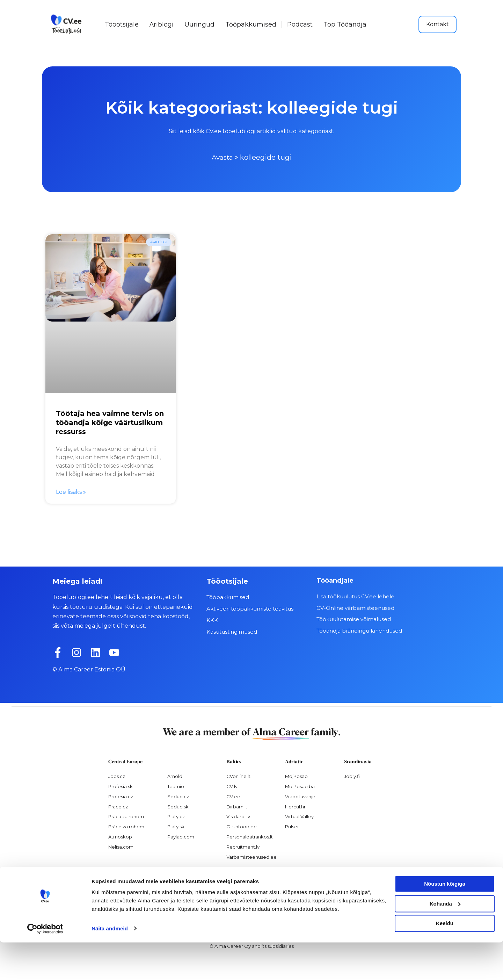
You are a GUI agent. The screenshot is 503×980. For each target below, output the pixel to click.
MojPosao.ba (300, 786)
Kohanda (445, 941)
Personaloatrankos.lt (250, 837)
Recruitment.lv (243, 847)
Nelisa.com (121, 847)
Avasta (222, 157)
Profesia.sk (121, 786)
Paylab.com (181, 837)
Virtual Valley (299, 816)
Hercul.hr (295, 806)
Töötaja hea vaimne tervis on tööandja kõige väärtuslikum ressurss (110, 423)
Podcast (300, 24)
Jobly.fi (352, 776)
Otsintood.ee (242, 827)
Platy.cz (176, 816)
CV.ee (233, 796)
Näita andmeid (110, 966)
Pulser (292, 827)
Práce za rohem (126, 827)
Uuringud (199, 24)
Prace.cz (118, 806)
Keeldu (445, 961)
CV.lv (232, 786)
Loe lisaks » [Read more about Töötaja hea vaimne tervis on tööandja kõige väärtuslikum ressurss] (71, 492)
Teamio (176, 786)
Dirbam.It (237, 806)
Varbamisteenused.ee (251, 857)
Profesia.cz (121, 796)
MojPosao (296, 776)
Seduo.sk (178, 806)
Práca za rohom (126, 816)
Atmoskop (120, 837)
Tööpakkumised (251, 24)
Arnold (175, 776)
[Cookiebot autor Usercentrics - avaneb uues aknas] (45, 966)
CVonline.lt (238, 776)
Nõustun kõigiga (445, 922)
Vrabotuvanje (300, 796)
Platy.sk (176, 827)
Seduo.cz (178, 796)
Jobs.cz (117, 776)
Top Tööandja (345, 24)
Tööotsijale (122, 24)
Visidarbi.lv (238, 816)
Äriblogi (162, 24)
